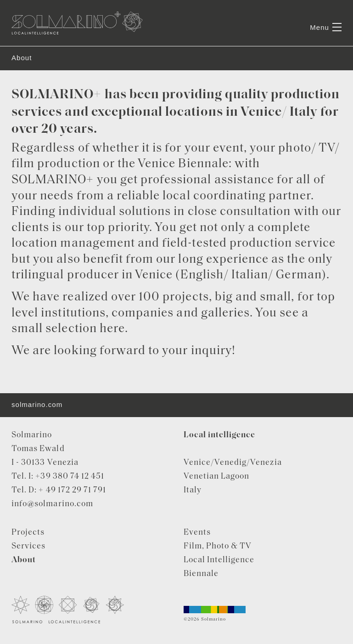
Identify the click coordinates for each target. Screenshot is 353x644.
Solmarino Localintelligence (77, 23)
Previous (26, 46)
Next (328, 46)
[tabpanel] (176, 46)
